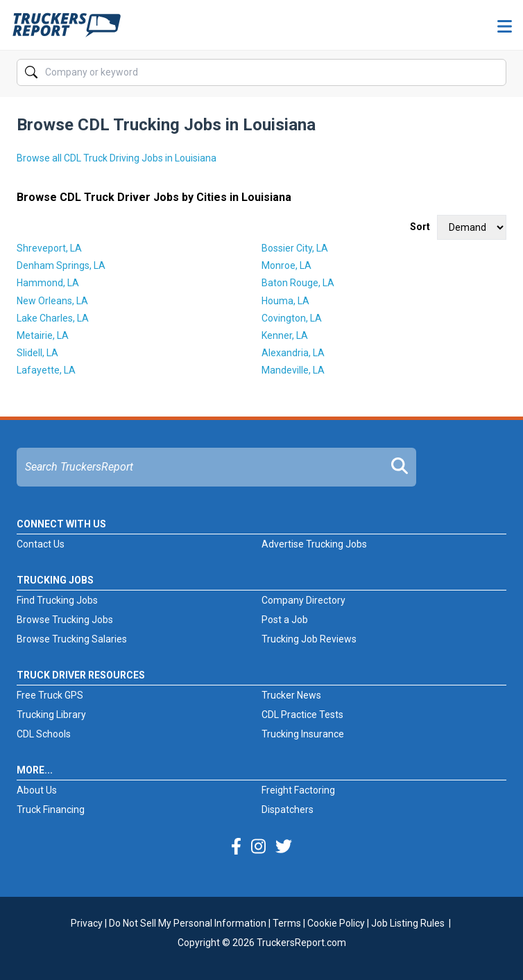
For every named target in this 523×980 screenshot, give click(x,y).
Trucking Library (51, 715)
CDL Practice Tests (302, 715)
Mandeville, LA (293, 370)
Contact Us (41, 544)
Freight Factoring (298, 790)
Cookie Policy (336, 923)
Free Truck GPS (50, 695)
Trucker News (291, 695)
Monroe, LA (286, 265)
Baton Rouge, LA (298, 283)
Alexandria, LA (293, 353)
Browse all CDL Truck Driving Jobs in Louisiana (117, 158)
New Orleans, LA (52, 301)
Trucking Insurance (303, 734)
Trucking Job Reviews (309, 639)
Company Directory (303, 600)
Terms (287, 923)
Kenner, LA (285, 335)
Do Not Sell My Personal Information (188, 923)
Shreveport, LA (49, 248)
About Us (37, 790)
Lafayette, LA (46, 370)
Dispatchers (288, 810)
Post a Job (285, 620)
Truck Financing (51, 810)
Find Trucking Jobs (57, 600)
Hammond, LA (48, 283)
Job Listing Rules (408, 923)
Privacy (87, 923)
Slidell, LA (37, 353)
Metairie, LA (43, 335)
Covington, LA (292, 318)
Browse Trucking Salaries (72, 639)
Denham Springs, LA (61, 265)
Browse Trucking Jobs (65, 620)
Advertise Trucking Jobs (314, 544)
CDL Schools (44, 734)
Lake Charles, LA (53, 318)
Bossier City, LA (295, 248)
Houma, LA (285, 301)
